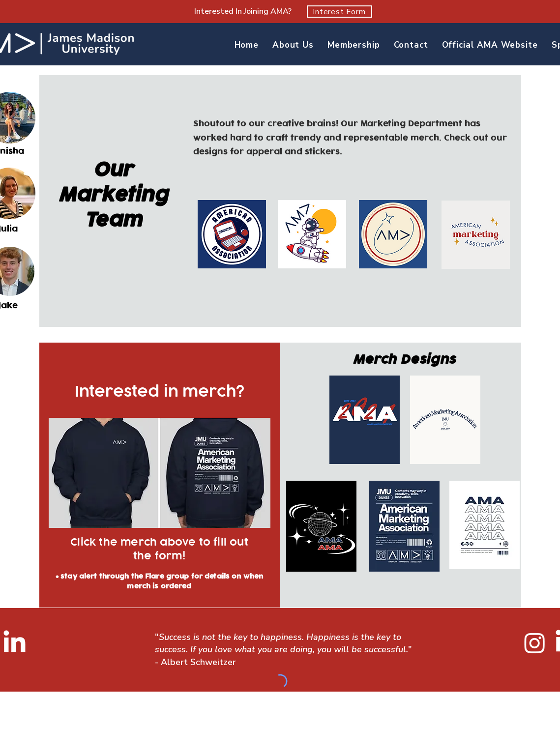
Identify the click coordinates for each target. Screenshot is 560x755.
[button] (293, 45)
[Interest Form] (339, 12)
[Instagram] (535, 643)
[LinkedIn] (15, 643)
